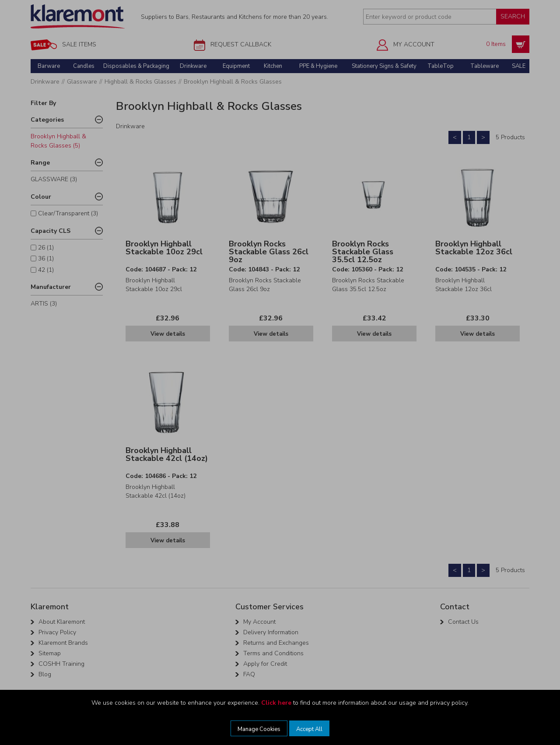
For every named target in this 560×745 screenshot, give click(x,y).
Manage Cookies (259, 729)
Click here (276, 703)
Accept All (309, 729)
